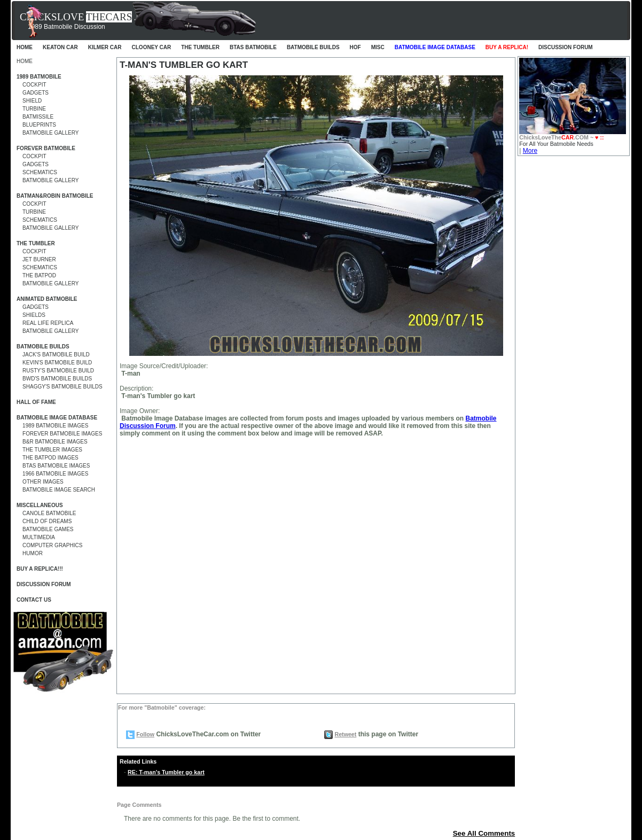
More (530, 151)
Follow (145, 734)
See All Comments (484, 833)
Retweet (345, 734)
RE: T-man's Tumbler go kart (166, 772)
